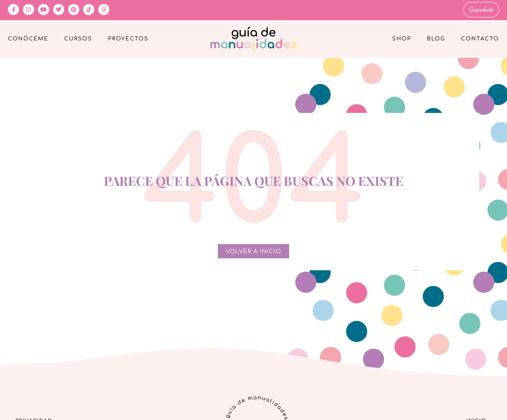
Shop (402, 38)
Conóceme (28, 38)
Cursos (78, 38)
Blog (436, 38)
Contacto (480, 38)
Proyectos (128, 38)
